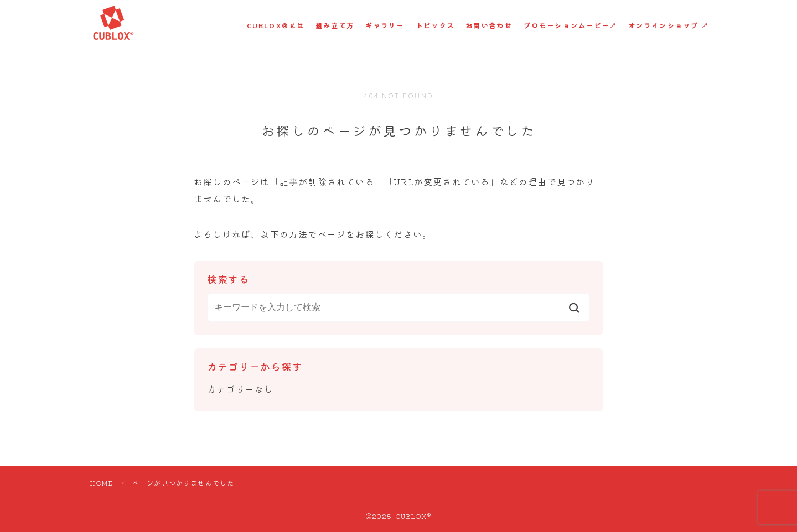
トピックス (435, 26)
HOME (102, 483)
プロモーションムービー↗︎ (570, 26)
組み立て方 (335, 26)
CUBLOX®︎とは (276, 26)
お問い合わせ (489, 26)
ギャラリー (385, 26)
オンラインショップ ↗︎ (669, 26)
